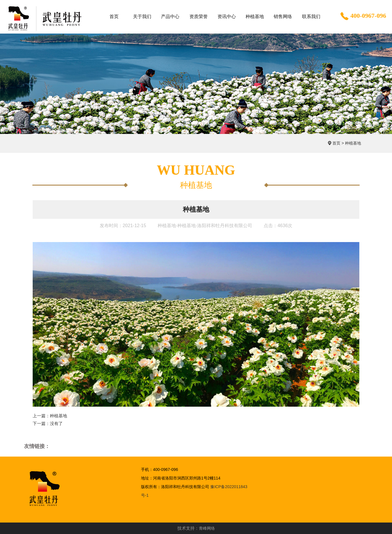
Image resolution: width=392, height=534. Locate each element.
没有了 (56, 423)
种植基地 (353, 143)
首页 (336, 143)
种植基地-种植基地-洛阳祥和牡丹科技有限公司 (205, 226)
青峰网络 (207, 528)
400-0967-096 (363, 16)
